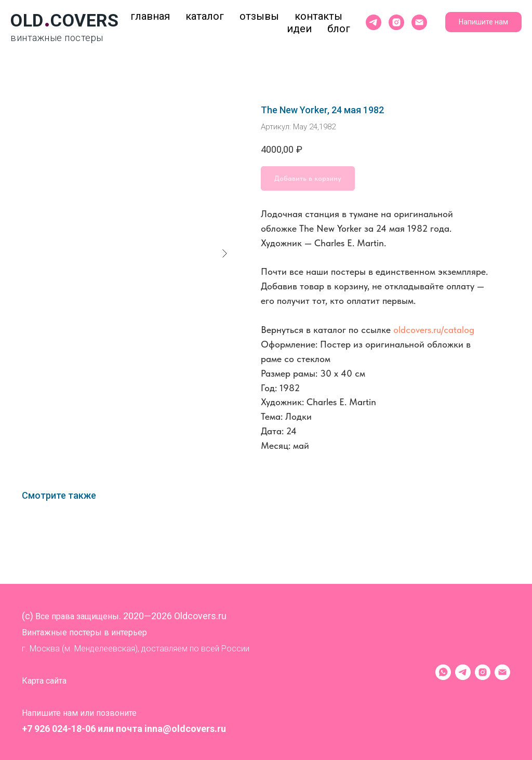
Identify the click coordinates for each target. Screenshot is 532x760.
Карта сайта (44, 681)
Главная (150, 16)
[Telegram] (463, 672)
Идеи (299, 29)
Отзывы (259, 16)
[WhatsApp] (443, 672)
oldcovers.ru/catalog (434, 330)
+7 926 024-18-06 (59, 729)
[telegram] (374, 22)
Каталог (205, 16)
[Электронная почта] (419, 22)
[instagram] (396, 22)
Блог (339, 29)
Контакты (318, 16)
